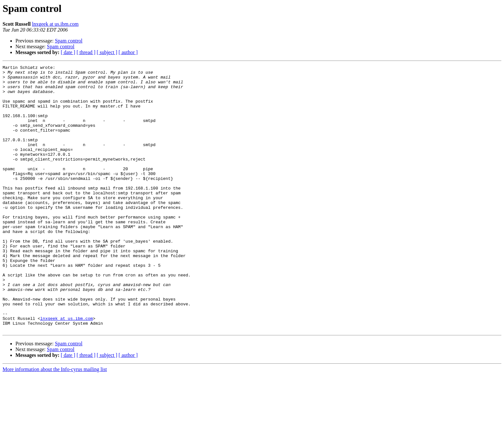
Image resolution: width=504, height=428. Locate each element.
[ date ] (68, 52)
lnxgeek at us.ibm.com (55, 24)
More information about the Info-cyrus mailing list (55, 422)
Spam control (69, 41)
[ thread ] (86, 52)
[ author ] (128, 52)
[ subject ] (107, 52)
